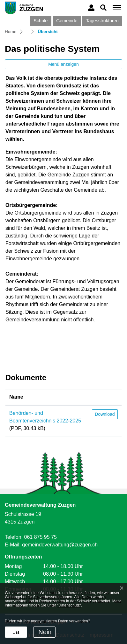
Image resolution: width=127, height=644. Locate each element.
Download (105, 414)
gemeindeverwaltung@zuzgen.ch (60, 545)
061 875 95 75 (40, 537)
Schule (41, 21)
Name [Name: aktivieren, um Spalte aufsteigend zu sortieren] (16, 397)
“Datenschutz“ (69, 605)
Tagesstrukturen (102, 21)
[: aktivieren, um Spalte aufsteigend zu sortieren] (105, 397)
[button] (103, 7)
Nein (45, 632)
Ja (16, 632)
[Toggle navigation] (116, 8)
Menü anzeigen (63, 64)
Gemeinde (67, 21)
